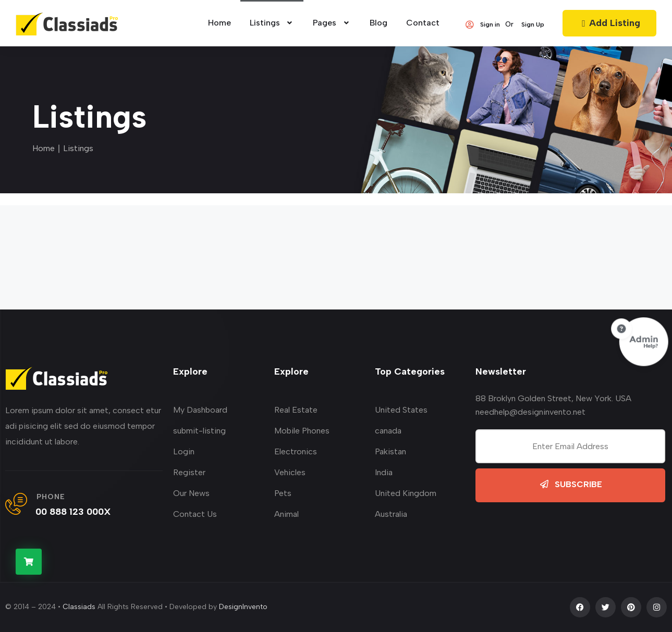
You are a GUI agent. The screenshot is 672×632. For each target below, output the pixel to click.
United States (401, 410)
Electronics (296, 451)
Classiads (79, 607)
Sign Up (533, 24)
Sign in (482, 24)
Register (189, 472)
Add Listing (609, 23)
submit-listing (199, 431)
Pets (283, 493)
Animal (286, 514)
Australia (391, 514)
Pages (332, 23)
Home (44, 148)
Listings (272, 23)
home (219, 23)
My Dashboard (200, 410)
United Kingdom (406, 493)
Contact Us (195, 514)
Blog (378, 23)
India (384, 472)
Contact (423, 23)
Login (184, 451)
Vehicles (290, 472)
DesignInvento (243, 607)
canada (388, 431)
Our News (191, 493)
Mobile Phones (302, 431)
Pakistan (390, 451)
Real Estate (296, 410)
